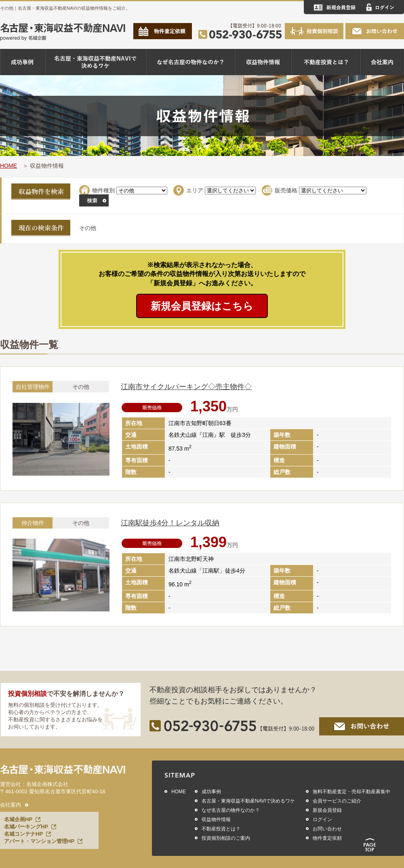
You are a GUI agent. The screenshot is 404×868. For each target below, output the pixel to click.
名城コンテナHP (23, 834)
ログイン (322, 820)
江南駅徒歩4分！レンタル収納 (170, 523)
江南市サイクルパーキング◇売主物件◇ (186, 387)
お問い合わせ (327, 829)
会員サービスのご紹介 (337, 801)
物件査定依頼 (327, 838)
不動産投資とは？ (221, 829)
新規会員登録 (327, 810)
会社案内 (11, 805)
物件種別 (103, 190)
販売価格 (286, 190)
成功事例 (211, 792)
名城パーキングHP (26, 827)
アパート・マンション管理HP (39, 841)
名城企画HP (18, 819)
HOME (8, 166)
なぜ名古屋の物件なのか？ (231, 810)
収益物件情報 (216, 820)
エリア (195, 190)
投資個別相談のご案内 (226, 838)
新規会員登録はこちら (202, 306)
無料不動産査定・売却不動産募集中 (351, 792)
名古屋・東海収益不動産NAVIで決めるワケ (248, 801)
